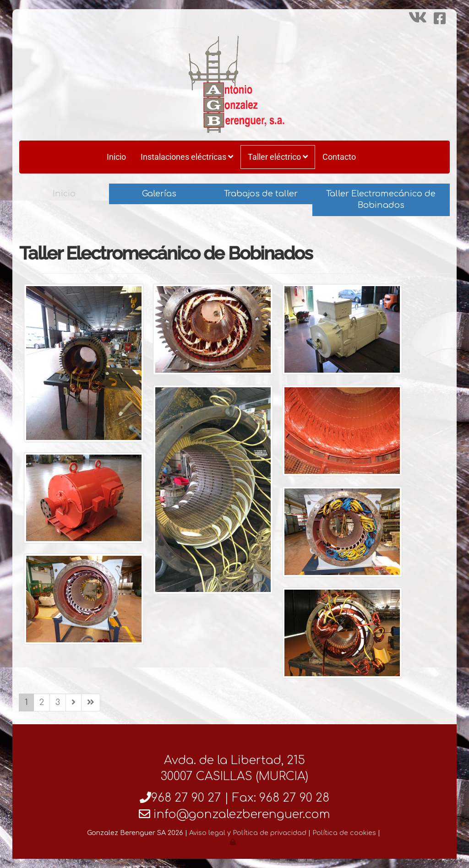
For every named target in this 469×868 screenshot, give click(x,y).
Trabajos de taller (261, 194)
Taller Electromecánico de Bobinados (381, 200)
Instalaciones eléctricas (187, 157)
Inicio (116, 157)
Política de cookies (344, 833)
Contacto (339, 157)
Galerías (159, 194)
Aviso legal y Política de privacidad (248, 833)
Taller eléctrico (278, 157)
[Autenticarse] (234, 842)
